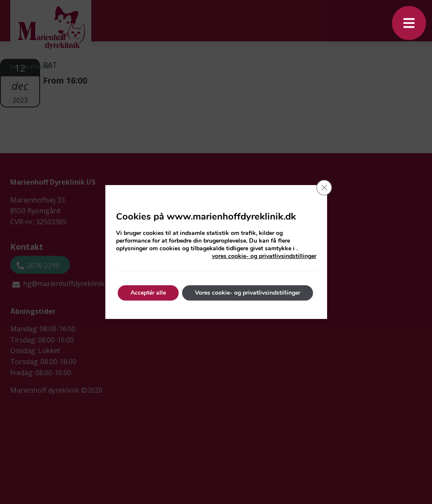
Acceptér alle (148, 293)
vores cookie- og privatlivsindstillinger (264, 256)
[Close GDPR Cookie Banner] (324, 188)
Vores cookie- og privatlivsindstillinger (248, 293)
